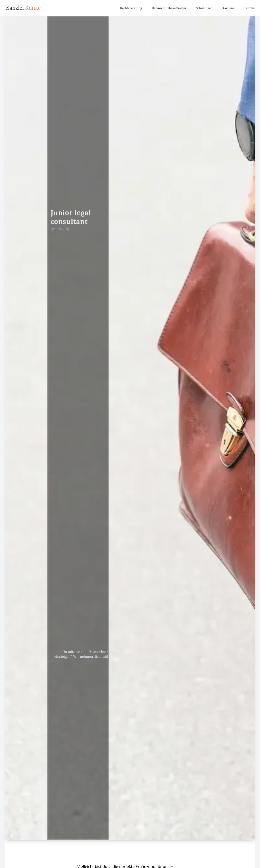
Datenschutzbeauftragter (169, 8)
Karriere (228, 8)
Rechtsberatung (131, 8)
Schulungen (204, 8)
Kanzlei (249, 8)
